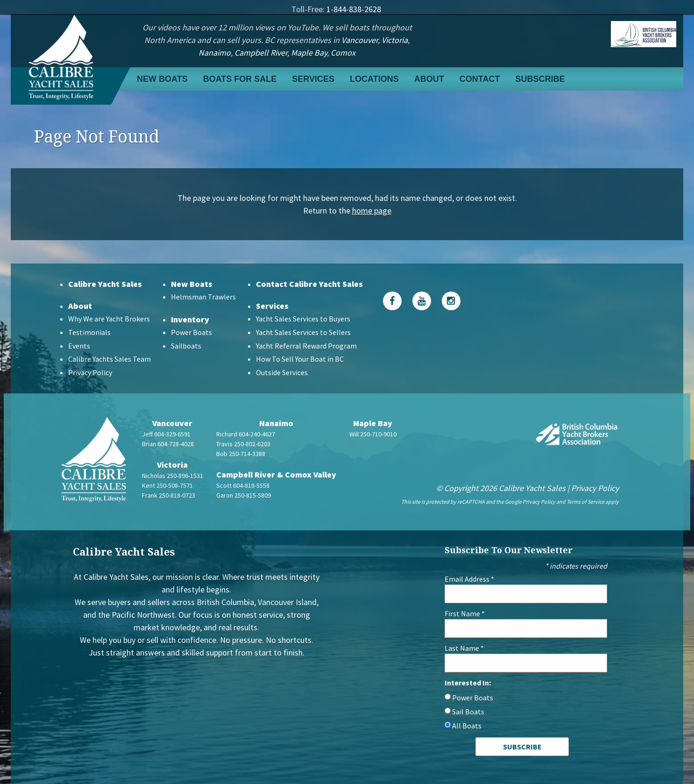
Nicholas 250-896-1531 (173, 476)
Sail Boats (468, 712)
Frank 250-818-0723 (169, 495)
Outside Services (282, 372)
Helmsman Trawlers (203, 297)
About (429, 79)
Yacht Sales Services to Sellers (303, 332)
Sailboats (186, 346)
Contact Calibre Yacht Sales (309, 284)
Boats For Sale (240, 79)
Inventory (190, 319)
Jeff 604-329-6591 (166, 434)
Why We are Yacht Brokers (109, 319)
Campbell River (261, 53)
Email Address (469, 579)
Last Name (464, 648)
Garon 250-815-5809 (244, 495)
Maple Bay (309, 53)
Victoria (395, 40)
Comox (343, 53)
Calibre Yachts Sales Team (110, 359)
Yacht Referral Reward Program (306, 346)
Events (79, 346)
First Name (465, 613)
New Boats (162, 79)
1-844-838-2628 (354, 9)
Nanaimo (215, 53)
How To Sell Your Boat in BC (300, 359)
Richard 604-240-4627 (246, 434)
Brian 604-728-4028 (168, 444)
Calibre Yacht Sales (105, 284)
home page (372, 210)
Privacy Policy (90, 372)
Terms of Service (585, 502)
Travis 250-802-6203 (243, 444)
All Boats (467, 726)
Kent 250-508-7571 (167, 485)
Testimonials (89, 332)
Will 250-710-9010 (373, 434)
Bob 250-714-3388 (241, 454)
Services (313, 79)
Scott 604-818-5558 (243, 485)
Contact (480, 79)
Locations (374, 79)
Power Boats (191, 332)
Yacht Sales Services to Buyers (303, 319)
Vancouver (360, 40)
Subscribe (540, 79)
